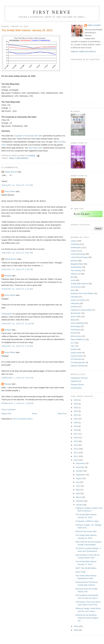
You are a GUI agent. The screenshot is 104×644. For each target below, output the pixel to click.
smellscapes (76, 247)
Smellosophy (76, 388)
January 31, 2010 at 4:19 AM (17, 289)
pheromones (76, 336)
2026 (76, 400)
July (78, 482)
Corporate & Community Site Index (28, 136)
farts (73, 290)
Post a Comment (8, 410)
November (81, 467)
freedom (74, 349)
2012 (76, 453)
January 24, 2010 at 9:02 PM (17, 253)
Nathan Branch (11, 172)
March (79, 497)
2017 (76, 434)
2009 (76, 626)
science (74, 251)
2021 (76, 419)
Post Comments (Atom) (23, 419)
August (79, 478)
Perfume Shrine (77, 385)
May (78, 490)
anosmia (74, 307)
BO (72, 277)
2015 (76, 441)
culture (74, 241)
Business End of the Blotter (82, 293)
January (80, 505)
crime (73, 280)
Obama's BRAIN (78, 366)
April (78, 493)
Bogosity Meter (77, 264)
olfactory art (76, 274)
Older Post (62, 414)
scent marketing (77, 323)
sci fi (73, 343)
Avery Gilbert (10, 191)
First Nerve (52, 12)
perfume (74, 261)
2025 (76, 404)
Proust (74, 333)
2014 (76, 445)
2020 (76, 423)
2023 (76, 411)
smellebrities (76, 267)
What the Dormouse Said (86, 531)
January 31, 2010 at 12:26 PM (18, 324)
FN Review (75, 330)
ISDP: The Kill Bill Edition (86, 568)
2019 (76, 426)
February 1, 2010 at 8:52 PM (17, 378)
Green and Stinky (78, 300)
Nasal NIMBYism (78, 339)
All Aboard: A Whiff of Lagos (87, 521)
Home (34, 414)
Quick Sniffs (76, 317)
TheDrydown (7, 314)
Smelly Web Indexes (19, 158)
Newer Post (6, 414)
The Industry (76, 270)
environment (76, 287)
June (78, 486)
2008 (76, 630)
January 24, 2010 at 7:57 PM (17, 185)
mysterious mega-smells (81, 310)
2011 (76, 456)
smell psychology (78, 254)
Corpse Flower (77, 356)
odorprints (75, 303)
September (81, 475)
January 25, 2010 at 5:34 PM (17, 269)
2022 (76, 415)
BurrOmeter (76, 313)
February (80, 501)
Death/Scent (76, 381)
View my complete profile (83, 52)
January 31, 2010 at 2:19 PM (17, 346)
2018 (76, 430)
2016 (76, 438)
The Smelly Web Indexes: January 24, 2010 (27, 30)
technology (75, 326)
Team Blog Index (35, 148)
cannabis (75, 297)
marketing (75, 244)
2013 (76, 449)
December (81, 463)
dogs (73, 320)
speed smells (76, 353)
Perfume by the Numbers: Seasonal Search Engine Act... (87, 618)
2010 (76, 460)
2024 (76, 408)
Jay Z (73, 346)
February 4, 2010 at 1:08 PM (17, 403)
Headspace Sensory (79, 378)
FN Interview (76, 359)
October (80, 471)
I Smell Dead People (79, 257)
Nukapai (8, 276)
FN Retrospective (78, 362)
